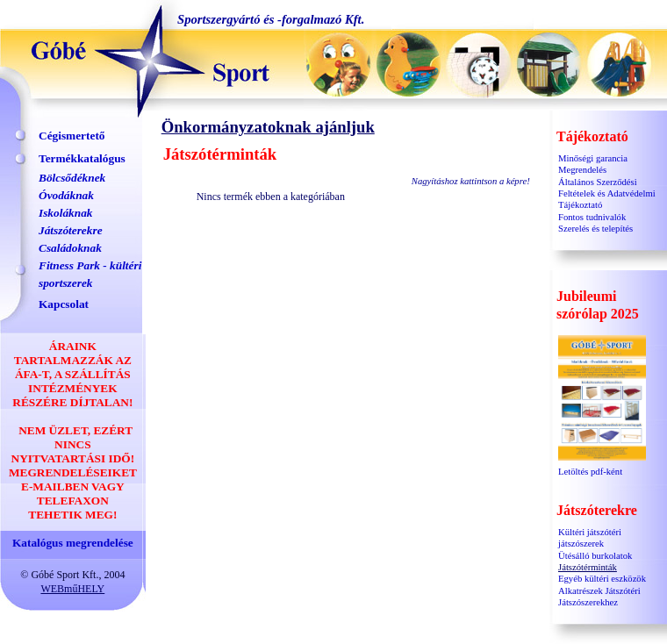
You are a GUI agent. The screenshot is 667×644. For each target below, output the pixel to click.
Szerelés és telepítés (595, 229)
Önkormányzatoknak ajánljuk (268, 127)
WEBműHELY (72, 589)
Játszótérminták (588, 567)
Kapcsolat (64, 304)
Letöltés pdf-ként (602, 467)
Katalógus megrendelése (73, 543)
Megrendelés (582, 170)
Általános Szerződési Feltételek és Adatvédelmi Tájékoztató (607, 194)
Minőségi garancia (593, 158)
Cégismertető (72, 136)
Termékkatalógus (82, 158)
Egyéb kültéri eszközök (602, 579)
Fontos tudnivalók (592, 217)
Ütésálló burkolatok (595, 556)
